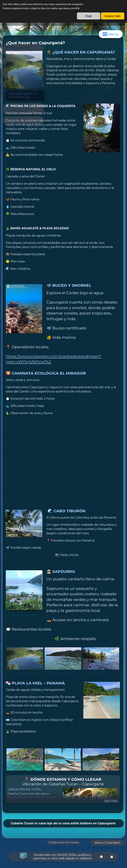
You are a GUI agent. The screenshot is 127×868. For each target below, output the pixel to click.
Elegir (89, 16)
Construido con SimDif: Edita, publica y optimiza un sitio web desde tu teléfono (62, 856)
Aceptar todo (113, 16)
